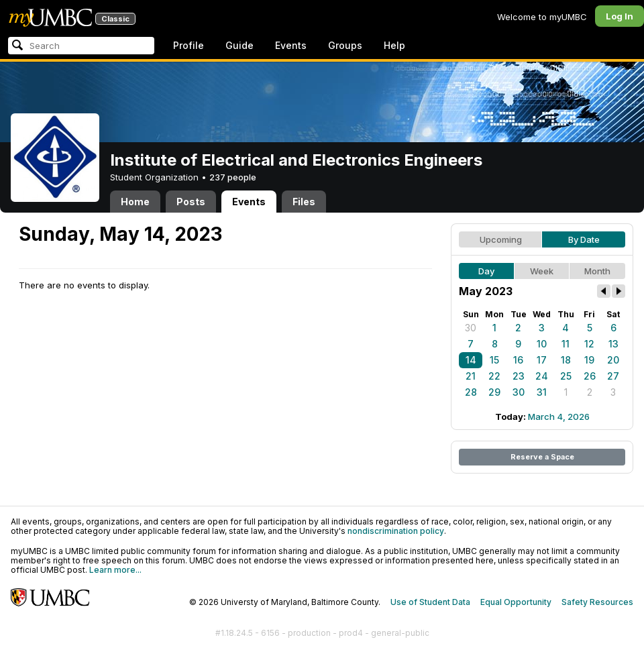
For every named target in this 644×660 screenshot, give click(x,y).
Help (394, 45)
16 (518, 360)
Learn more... (115, 570)
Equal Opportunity (516, 602)
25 (566, 376)
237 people (233, 177)
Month (597, 271)
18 (566, 360)
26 (590, 376)
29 (494, 392)
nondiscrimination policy (396, 531)
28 (471, 392)
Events (291, 45)
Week (542, 271)
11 (566, 344)
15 (494, 360)
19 (589, 360)
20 (613, 360)
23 (519, 376)
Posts (191, 202)
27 (613, 376)
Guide (239, 45)
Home (135, 202)
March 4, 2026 (559, 417)
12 (589, 344)
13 (613, 344)
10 (542, 344)
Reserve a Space (542, 457)
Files (304, 202)
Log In (620, 16)
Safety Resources (597, 602)
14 (471, 360)
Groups (345, 45)
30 (471, 328)
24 (542, 376)
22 (494, 376)
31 (542, 392)
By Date (584, 239)
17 (542, 360)
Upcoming (501, 239)
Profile (189, 45)
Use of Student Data (430, 602)
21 (471, 376)
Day (486, 271)
